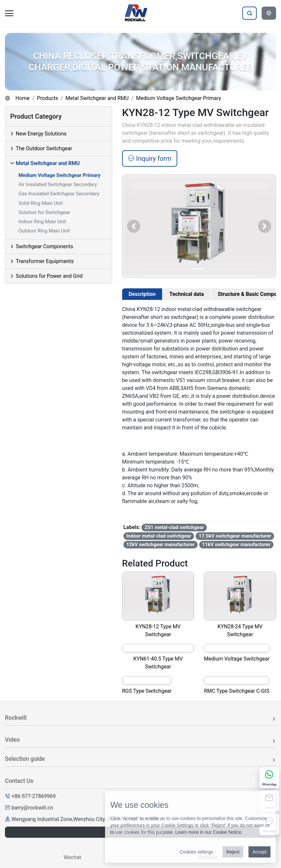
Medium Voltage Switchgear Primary (178, 98)
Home (22, 98)
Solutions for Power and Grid (49, 276)
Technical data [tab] (187, 294)
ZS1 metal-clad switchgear (174, 527)
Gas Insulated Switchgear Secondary (59, 194)
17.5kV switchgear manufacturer (235, 536)
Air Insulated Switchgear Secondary (58, 184)
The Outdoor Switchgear (44, 148)
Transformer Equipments (45, 261)
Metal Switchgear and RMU (97, 98)
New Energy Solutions (41, 134)
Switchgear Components (44, 246)
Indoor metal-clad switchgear (159, 536)
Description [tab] (142, 294)
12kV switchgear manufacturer (161, 544)
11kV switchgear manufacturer (236, 544)
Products (48, 98)
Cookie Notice (227, 832)
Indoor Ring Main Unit (42, 222)
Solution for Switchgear (44, 212)
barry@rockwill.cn (32, 808)
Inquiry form (150, 158)
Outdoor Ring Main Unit (44, 231)
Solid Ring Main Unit (41, 203)
